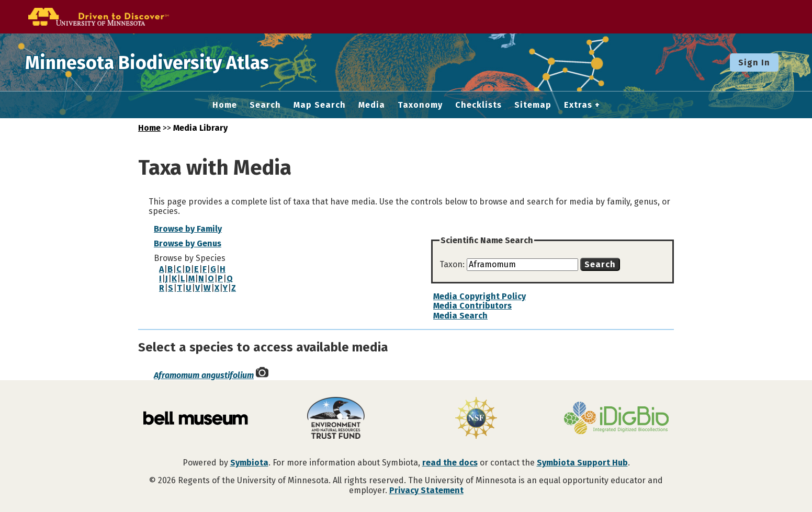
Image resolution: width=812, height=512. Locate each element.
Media (372, 105)
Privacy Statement (426, 490)
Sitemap (533, 105)
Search (265, 105)
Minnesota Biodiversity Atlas (163, 62)
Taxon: (453, 264)
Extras (578, 105)
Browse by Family (188, 229)
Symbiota (249, 463)
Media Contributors (472, 306)
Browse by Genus (188, 243)
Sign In (754, 62)
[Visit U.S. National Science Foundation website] (476, 419)
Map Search (320, 105)
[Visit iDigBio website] (616, 419)
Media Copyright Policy (480, 296)
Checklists (478, 105)
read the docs (450, 463)
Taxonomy (420, 105)
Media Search (460, 316)
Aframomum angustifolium (204, 375)
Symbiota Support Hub (582, 463)
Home (225, 105)
